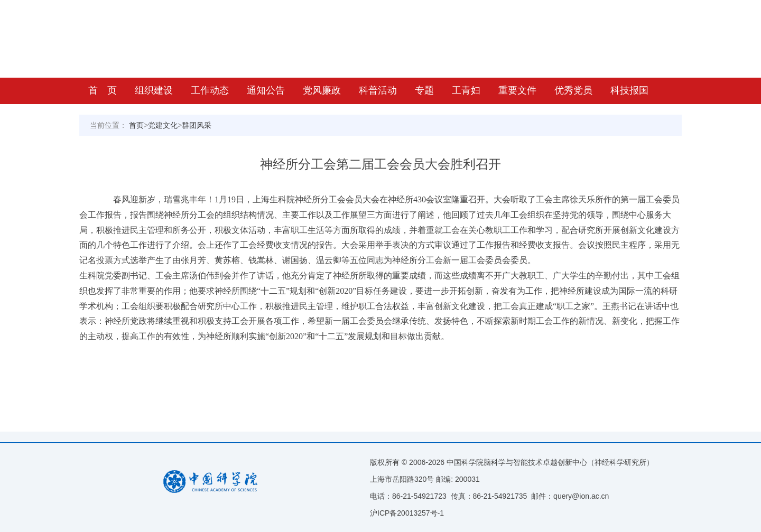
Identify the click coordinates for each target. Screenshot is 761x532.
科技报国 (629, 90)
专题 (424, 90)
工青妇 (466, 90)
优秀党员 (573, 90)
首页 (136, 125)
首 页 (103, 90)
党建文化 (163, 125)
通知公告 (266, 90)
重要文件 (517, 90)
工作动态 (210, 90)
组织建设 (154, 90)
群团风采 (197, 125)
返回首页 (669, 9)
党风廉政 (322, 90)
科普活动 (378, 90)
